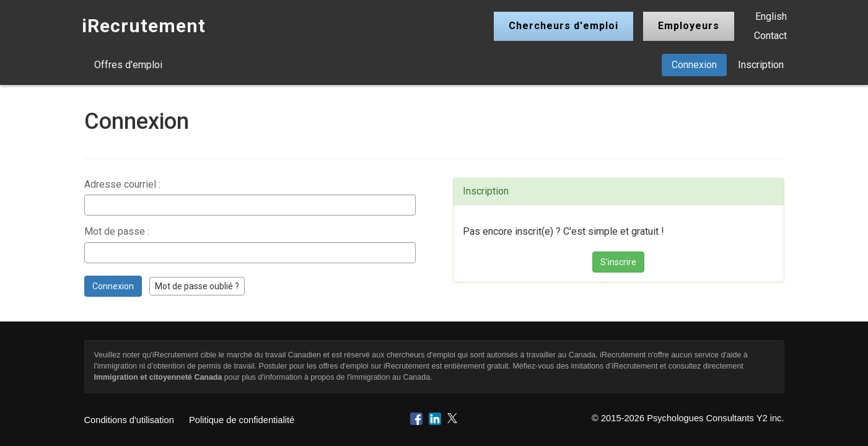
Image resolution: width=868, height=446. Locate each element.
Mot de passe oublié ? (197, 286)
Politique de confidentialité (242, 420)
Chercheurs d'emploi (563, 26)
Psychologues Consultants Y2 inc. (715, 418)
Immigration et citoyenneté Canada (158, 377)
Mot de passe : (117, 231)
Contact (770, 36)
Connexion (694, 65)
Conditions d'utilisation (129, 420)
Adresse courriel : (122, 184)
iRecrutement (144, 26)
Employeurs (689, 26)
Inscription (761, 65)
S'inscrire (618, 262)
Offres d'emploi (128, 65)
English (771, 16)
